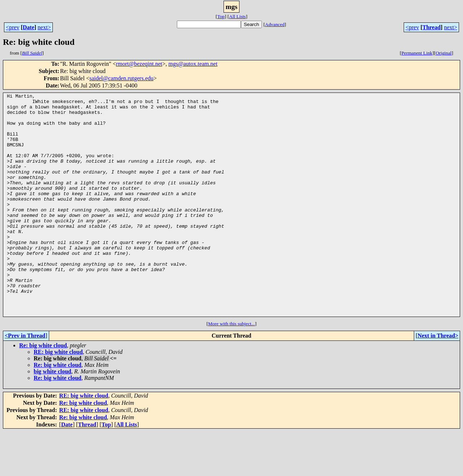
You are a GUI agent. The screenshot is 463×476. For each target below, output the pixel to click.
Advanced (275, 24)
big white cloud (52, 416)
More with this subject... (231, 368)
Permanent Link (417, 53)
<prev (12, 27)
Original (443, 53)
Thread (432, 27)
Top (221, 16)
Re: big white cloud (43, 390)
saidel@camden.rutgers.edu (121, 78)
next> (44, 27)
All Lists (237, 16)
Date (29, 27)
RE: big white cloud (58, 396)
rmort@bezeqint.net (139, 64)
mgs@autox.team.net (193, 64)
